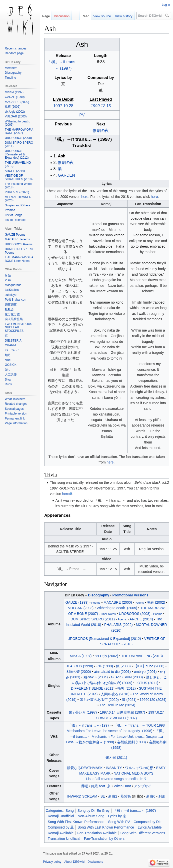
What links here (15, 399)
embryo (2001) (145, 672)
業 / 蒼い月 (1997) (83, 712)
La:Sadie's (12, 290)
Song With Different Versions (143, 833)
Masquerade (13, 285)
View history (124, 16)
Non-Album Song (91, 816)
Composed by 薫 (61, 827)
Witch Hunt (122, 786)
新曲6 (151, 796)
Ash (61, 156)
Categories (54, 811)
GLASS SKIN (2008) (127, 677)
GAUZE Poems (15, 235)
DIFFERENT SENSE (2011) (93, 688)
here (85, 197)
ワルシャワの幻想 (139, 768)
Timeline (10, 78)
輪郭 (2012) (126, 688)
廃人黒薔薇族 (14, 319)
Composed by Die (148, 822)
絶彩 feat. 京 (101, 786)
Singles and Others (17, 205)
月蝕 (8, 275)
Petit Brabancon (15, 300)
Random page (14, 53)
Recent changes (16, 48)
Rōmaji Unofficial (61, 816)
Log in (166, 5)
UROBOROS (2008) (134, 614)
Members (11, 68)
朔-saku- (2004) (96, 677)
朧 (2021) (129, 700)
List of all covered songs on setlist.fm (115, 779)
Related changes (16, 404)
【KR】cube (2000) (149, 666)
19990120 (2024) (153, 700)
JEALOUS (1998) (79, 666)
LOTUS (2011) (147, 683)
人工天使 (11, 375)
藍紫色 (126, 796)
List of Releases (15, 220)
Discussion (62, 16)
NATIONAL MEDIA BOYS (134, 773)
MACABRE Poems (17, 239)
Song (70, 811)
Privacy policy (52, 862)
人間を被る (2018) (115, 694)
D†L (7, 370)
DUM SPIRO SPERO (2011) (93, 619)
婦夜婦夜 (11, 305)
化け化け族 (12, 314)
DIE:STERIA (13, 341)
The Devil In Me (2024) (117, 705)
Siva (8, 380)
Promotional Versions (130, 595)
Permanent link (15, 419)
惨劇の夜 (101, 131)
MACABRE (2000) (118, 602)
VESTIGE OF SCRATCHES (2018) (19, 177)
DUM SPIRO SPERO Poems (19, 251)
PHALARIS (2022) (118, 625)
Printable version (16, 414)
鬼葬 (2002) (156, 602)
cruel (8, 360)
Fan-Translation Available (97, 833)
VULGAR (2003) (81, 608)
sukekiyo (11, 295)
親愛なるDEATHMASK (85, 768)
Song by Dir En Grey (93, 811)
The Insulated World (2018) (18, 186)
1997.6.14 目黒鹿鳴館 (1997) (123, 712)
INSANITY (114, 768)
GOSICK (11, 365)
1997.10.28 (63, 106)
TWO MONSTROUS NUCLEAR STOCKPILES (18, 327)
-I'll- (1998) (104, 666)
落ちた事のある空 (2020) (99, 700)
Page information (16, 423)
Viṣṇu (8, 280)
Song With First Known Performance (76, 822)
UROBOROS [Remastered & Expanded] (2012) (104, 639)
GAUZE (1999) (77, 602)
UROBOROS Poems (19, 244)
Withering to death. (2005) (117, 608)
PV (82, 115)
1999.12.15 (101, 106)
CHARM (10, 345)
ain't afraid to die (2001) (112, 672)
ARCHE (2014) (141, 619)
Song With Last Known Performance (106, 827)
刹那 (162, 796)
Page (46, 16)
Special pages (14, 409)
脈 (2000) (123, 666)
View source (102, 16)
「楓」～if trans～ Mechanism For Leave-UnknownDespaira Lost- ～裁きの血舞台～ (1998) (116, 736)
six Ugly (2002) (106, 656)
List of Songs (13, 215)
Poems (96, 603)
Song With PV (119, 822)
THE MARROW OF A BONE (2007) (19, 131)
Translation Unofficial (64, 839)
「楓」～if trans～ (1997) (82, 139)
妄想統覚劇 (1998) (131, 742)
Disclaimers (95, 862)
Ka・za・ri (12, 350)
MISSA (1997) (81, 656)
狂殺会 (9, 309)
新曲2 (113, 796)
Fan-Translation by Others (104, 839)
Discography (99, 595)
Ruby (8, 384)
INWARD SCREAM (82, 796)
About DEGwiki (74, 862)
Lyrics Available (150, 827)
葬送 (85, 786)
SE (103, 796)
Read (85, 16)
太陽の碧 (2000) (78, 672)
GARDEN (66, 175)
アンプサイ (143, 786)
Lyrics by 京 (117, 816)
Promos (10, 210)
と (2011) (116, 758)
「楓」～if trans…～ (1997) (134, 811)
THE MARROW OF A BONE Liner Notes (19, 259)
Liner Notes (108, 614)
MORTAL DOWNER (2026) (18, 199)
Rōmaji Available (61, 833)
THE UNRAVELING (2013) (142, 656)
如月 (8, 355)
